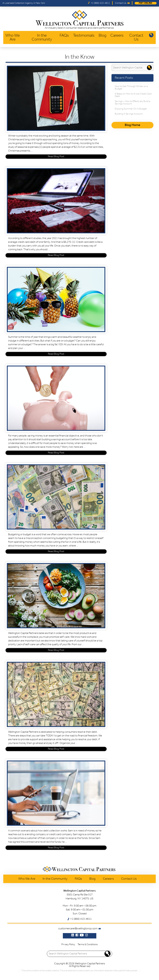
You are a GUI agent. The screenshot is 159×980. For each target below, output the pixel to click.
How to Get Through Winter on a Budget (131, 88)
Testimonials (84, 36)
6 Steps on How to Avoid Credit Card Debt (133, 95)
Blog (102, 36)
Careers (117, 36)
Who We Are (13, 38)
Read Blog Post (56, 157)
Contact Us (136, 38)
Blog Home (132, 125)
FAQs (64, 36)
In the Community (42, 38)
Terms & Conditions (88, 945)
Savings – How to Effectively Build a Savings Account (132, 103)
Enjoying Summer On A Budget (131, 109)
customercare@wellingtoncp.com (78, 929)
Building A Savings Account (129, 114)
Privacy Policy (68, 945)
